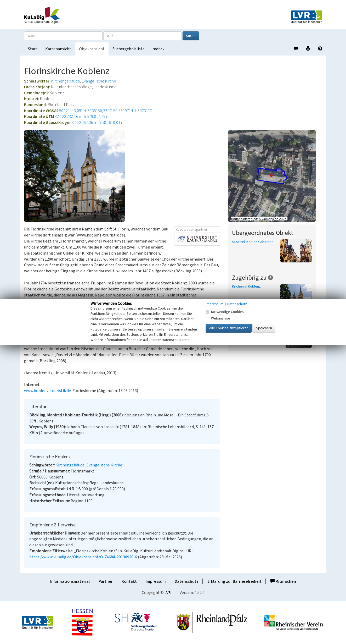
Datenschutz (187, 581)
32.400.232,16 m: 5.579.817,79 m (82, 117)
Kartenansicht (58, 49)
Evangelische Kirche (99, 81)
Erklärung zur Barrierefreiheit (234, 581)
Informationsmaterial (70, 581)
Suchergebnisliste (129, 49)
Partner (106, 581)
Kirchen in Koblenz (246, 287)
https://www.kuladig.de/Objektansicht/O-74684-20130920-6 (83, 557)
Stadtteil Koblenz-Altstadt (252, 242)
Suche (191, 36)
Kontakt (129, 581)
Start (33, 49)
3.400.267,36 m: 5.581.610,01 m (98, 123)
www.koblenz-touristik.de (47, 391)
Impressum (156, 581)
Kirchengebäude (66, 81)
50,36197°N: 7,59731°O (133, 111)
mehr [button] (159, 49)
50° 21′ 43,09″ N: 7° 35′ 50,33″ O (86, 111)
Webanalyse (218, 318)
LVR (168, 593)
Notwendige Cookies (225, 312)
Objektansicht (92, 49)
